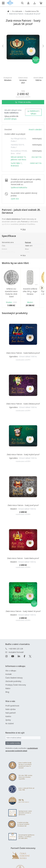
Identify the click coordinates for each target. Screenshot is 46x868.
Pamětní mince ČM (32, 11)
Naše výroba (10, 709)
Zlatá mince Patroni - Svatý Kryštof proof (23, 454)
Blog (7, 692)
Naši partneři (11, 713)
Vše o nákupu (11, 671)
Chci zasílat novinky (13, 743)
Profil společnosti (12, 706)
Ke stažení (10, 723)
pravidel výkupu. (11, 119)
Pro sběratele (17, 11)
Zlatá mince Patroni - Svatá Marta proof (23, 558)
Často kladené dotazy (14, 678)
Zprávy (8, 720)
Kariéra (8, 716)
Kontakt (9, 674)
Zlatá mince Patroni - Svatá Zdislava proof (23, 404)
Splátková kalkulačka (19, 187)
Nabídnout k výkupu (33, 112)
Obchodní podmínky (13, 681)
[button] (5, 46)
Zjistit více (15, 199)
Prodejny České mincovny (16, 685)
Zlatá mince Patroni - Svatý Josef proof (23, 505)
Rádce (8, 688)
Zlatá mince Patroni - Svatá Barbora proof (23, 353)
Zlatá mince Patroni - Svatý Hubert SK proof (23, 611)
